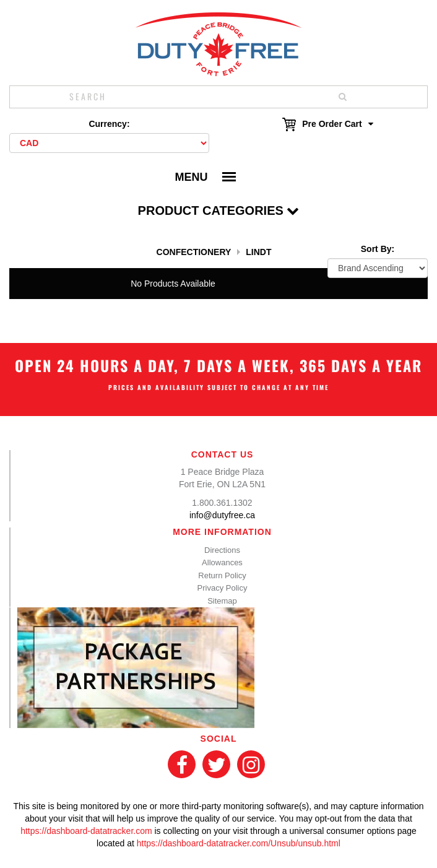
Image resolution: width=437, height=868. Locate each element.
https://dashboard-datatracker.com (86, 831)
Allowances (222, 562)
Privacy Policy (223, 588)
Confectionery (194, 252)
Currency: (109, 124)
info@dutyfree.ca (222, 515)
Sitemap (222, 601)
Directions (222, 550)
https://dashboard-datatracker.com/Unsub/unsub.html (239, 843)
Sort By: (378, 249)
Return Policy (222, 575)
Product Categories (219, 210)
